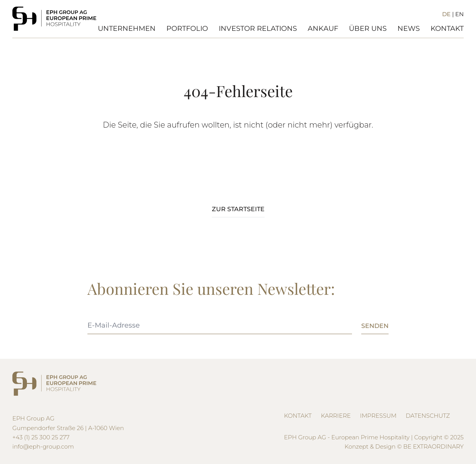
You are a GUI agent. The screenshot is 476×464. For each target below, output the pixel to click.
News (409, 29)
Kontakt (447, 29)
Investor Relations (258, 29)
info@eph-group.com (43, 446)
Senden (375, 326)
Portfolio (187, 29)
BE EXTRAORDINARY (433, 446)
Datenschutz (428, 416)
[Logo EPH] (54, 19)
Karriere (336, 416)
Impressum (378, 416)
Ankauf (323, 29)
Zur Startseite (238, 209)
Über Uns (368, 29)
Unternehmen (127, 29)
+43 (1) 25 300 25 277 (41, 437)
